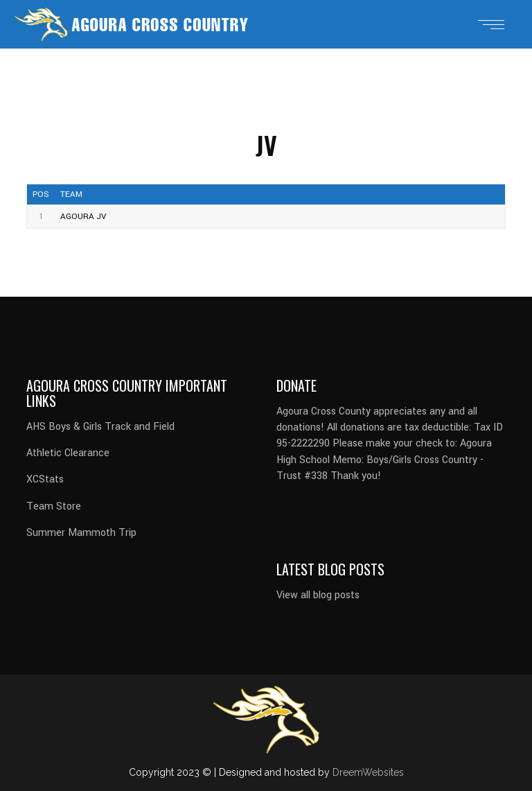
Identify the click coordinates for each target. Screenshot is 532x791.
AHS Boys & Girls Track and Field (100, 427)
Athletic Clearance (68, 453)
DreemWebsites (368, 772)
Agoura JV (83, 217)
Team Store (54, 506)
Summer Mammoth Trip (81, 533)
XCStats (45, 479)
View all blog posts (318, 595)
